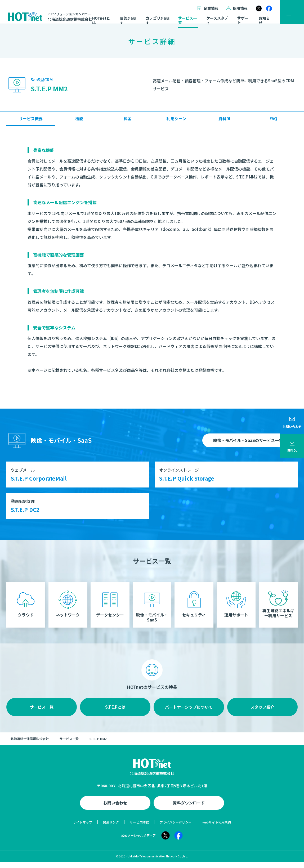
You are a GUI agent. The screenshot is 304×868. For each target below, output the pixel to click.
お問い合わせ (115, 809)
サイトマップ (83, 828)
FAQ (273, 118)
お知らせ (264, 21)
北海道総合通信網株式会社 (30, 744)
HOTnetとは (101, 21)
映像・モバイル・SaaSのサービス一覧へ (250, 440)
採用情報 (237, 8)
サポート (243, 21)
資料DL (225, 118)
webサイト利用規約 (217, 828)
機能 (79, 118)
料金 (128, 118)
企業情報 (208, 8)
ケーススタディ (217, 21)
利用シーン (176, 118)
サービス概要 (31, 118)
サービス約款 (139, 828)
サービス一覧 (187, 21)
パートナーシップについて (189, 713)
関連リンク (111, 828)
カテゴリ (158, 20)
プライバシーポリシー (176, 828)
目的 (128, 20)
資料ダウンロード (189, 809)
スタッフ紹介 (262, 713)
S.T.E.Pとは (115, 713)
